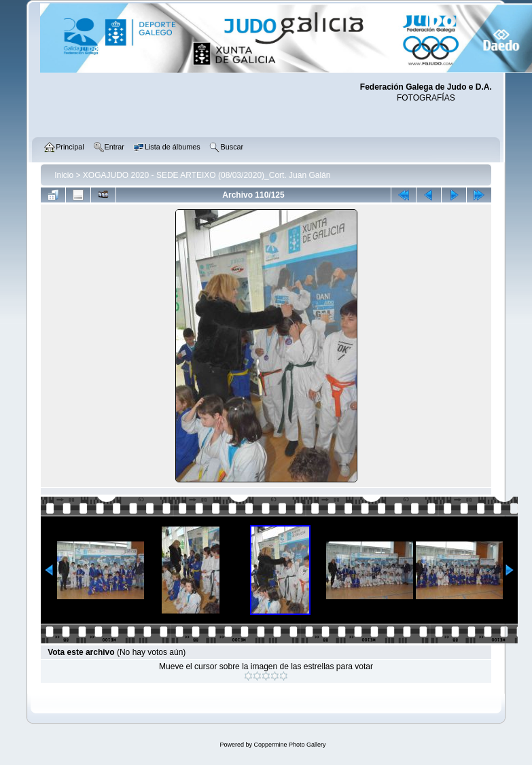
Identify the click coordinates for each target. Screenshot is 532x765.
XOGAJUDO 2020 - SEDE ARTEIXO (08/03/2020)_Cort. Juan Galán (207, 175)
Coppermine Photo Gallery (289, 745)
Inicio (64, 175)
